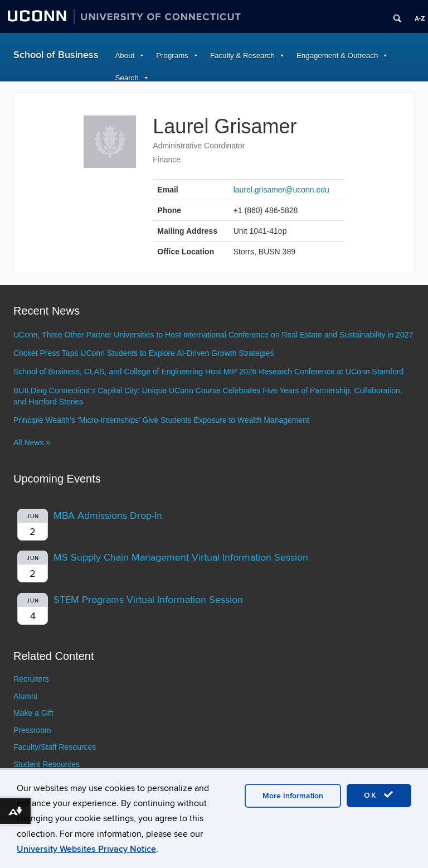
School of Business (56, 55)
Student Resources (47, 764)
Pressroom (32, 730)
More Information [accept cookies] (293, 796)
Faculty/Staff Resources (55, 747)
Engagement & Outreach (337, 56)
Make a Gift (33, 713)
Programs (172, 56)
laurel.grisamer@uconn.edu (281, 190)
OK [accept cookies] (379, 795)
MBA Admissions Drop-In (108, 516)
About (125, 56)
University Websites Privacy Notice (86, 849)
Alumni (25, 696)
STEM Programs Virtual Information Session (148, 600)
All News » (32, 442)
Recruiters (31, 679)
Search (127, 78)
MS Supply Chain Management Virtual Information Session (181, 558)
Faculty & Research (242, 56)
